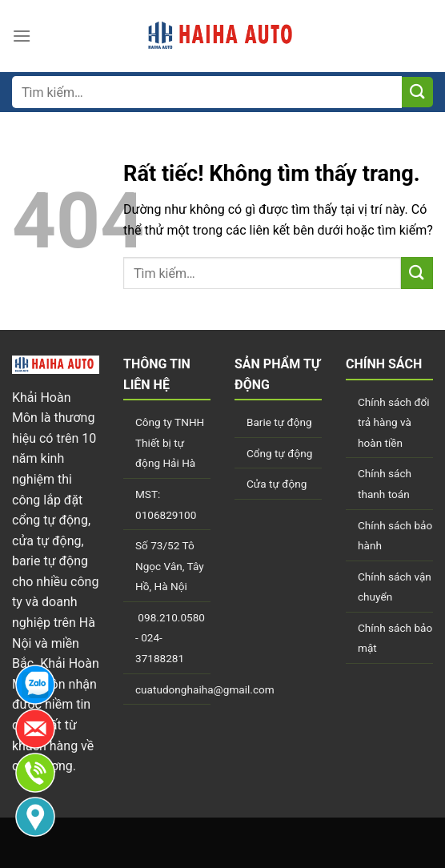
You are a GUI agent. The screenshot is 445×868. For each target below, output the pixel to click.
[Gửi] (417, 92)
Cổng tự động (279, 453)
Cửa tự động (277, 484)
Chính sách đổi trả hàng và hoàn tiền (394, 422)
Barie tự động (279, 422)
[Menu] (22, 36)
